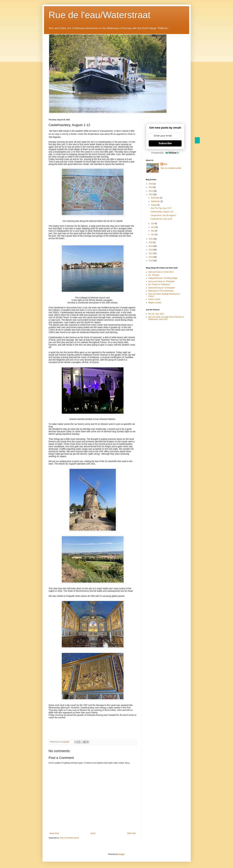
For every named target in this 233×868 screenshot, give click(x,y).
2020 (151, 242)
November (155, 198)
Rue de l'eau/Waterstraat (100, 15)
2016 (151, 257)
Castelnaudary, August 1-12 (162, 212)
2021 (151, 239)
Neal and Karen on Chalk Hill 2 (161, 272)
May (153, 231)
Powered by (165, 153)
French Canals (154, 299)
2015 (151, 261)
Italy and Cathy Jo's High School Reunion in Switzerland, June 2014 (166, 318)
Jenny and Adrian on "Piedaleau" (162, 281)
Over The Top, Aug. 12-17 (161, 208)
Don (165, 164)
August (154, 205)
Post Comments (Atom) (70, 838)
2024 (151, 187)
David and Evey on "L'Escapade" (162, 288)
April (153, 234)
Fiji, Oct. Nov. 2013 (156, 314)
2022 (151, 195)
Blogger (121, 854)
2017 (151, 253)
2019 (151, 246)
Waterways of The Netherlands (161, 291)
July (153, 223)
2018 (151, 250)
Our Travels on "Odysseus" (159, 284)
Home (93, 833)
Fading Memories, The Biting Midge (163, 278)
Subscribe (165, 143)
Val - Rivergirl (154, 275)
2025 (151, 184)
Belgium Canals (155, 303)
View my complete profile (171, 168)
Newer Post (54, 833)
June (153, 227)
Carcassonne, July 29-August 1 (163, 215)
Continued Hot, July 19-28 (161, 219)
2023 (151, 191)
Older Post (131, 833)
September (156, 201)
